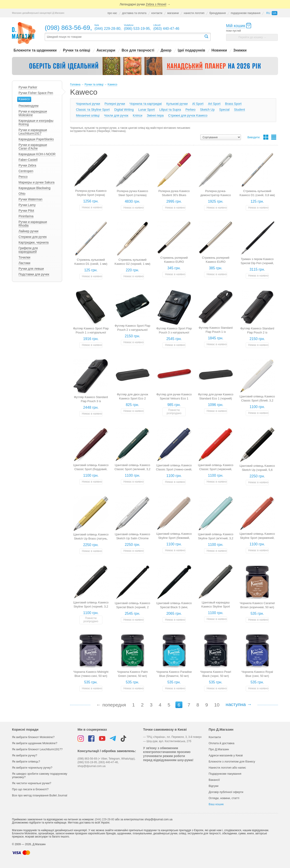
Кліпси (138, 115)
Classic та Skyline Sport (93, 110)
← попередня (111, 705)
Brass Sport (233, 104)
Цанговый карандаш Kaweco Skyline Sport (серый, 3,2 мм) (216, 606)
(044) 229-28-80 (105, 819)
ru (268, 13)
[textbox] (124, 37)
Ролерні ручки (115, 104)
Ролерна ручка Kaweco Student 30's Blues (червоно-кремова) (174, 195)
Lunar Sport (147, 110)
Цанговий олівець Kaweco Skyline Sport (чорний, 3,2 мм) (91, 606)
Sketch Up (207, 110)
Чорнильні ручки (88, 104)
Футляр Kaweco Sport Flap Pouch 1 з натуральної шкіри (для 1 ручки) (91, 332)
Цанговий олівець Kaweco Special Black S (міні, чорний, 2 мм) (174, 607)
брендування (218, 13)
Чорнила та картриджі (146, 104)
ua (275, 13)
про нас (112, 13)
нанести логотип (194, 13)
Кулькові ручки (177, 104)
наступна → (239, 704)
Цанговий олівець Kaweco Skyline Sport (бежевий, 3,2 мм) (174, 538)
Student (239, 110)
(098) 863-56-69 (67, 28)
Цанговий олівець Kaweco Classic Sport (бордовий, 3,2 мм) (91, 469)
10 (217, 705)
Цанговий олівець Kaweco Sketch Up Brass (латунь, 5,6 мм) (91, 538)
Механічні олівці (88, 115)
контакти (157, 13)
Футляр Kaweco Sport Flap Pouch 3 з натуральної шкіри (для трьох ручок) (174, 332)
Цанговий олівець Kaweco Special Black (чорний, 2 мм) (133, 607)
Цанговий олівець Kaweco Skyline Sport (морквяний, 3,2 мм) (257, 538)
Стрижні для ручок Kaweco (188, 115)
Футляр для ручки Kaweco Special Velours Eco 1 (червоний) (174, 398)
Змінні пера (155, 115)
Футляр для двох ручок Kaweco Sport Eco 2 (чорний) (132, 398)
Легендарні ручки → (145, 4)
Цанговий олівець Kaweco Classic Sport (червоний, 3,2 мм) (216, 469)
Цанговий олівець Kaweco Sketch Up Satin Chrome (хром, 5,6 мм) (133, 538)
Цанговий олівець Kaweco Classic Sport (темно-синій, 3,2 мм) (174, 469)
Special (224, 110)
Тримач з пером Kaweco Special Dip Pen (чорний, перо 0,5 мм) (257, 263)
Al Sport (198, 104)
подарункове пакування (246, 13)
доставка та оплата (134, 13)
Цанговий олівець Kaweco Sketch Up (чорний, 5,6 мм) (257, 470)
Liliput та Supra (170, 110)
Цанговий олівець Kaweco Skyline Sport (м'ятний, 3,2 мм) (216, 538)
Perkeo (190, 110)
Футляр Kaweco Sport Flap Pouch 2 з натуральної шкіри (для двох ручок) (132, 330)
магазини (173, 13)
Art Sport (214, 104)
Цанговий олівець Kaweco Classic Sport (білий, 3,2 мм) (257, 400)
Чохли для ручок (116, 115)
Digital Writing (124, 110)
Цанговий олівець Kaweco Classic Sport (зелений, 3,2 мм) (133, 469)
